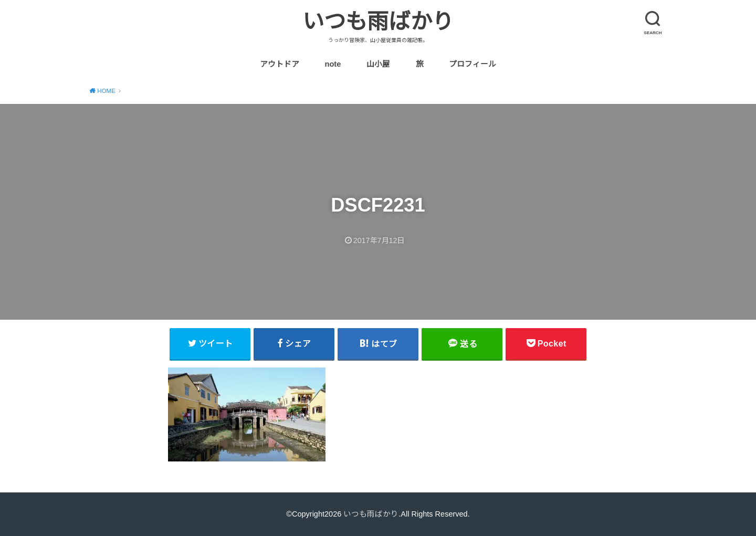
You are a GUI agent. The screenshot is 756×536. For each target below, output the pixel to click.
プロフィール (472, 64)
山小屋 (378, 64)
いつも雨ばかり (378, 22)
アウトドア (280, 64)
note (333, 64)
